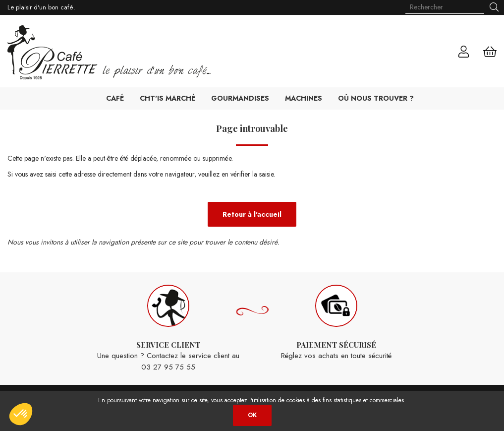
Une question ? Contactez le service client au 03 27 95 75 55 (168, 329)
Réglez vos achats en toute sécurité (336, 323)
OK (252, 415)
